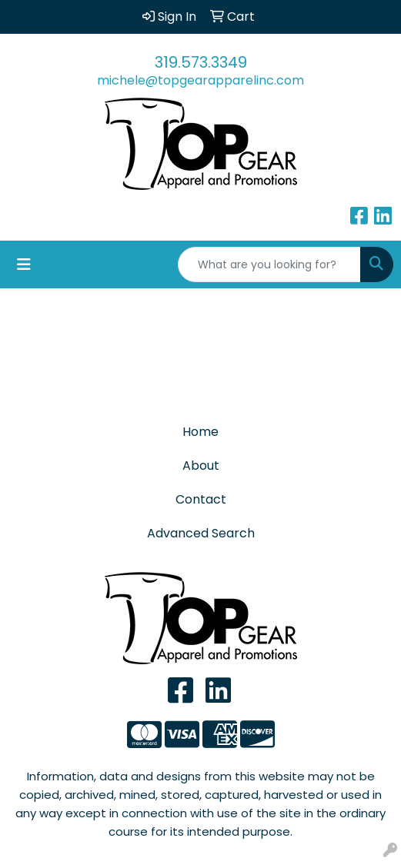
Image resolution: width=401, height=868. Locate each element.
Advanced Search (201, 533)
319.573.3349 (201, 62)
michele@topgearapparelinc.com (200, 80)
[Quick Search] (269, 264)
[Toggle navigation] (24, 264)
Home (200, 432)
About (201, 466)
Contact (201, 499)
